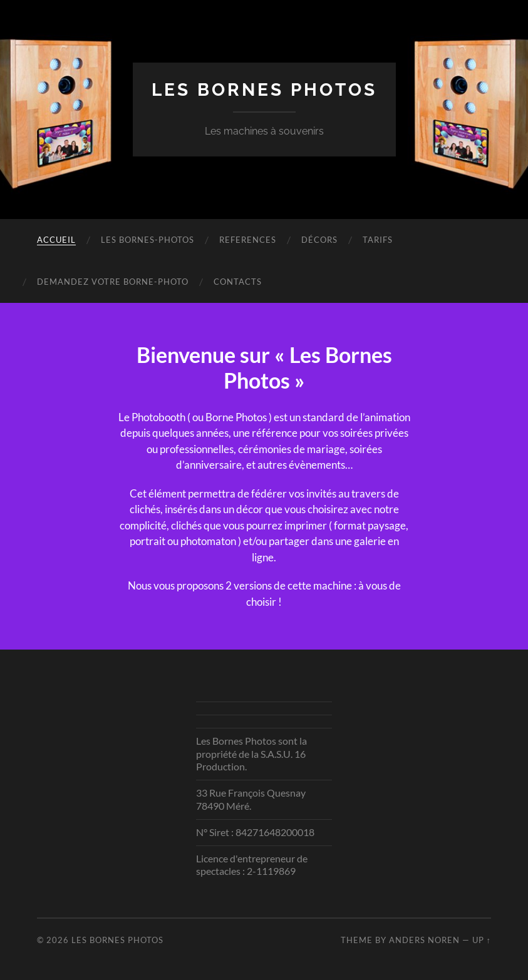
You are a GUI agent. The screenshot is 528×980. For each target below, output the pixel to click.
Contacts (238, 282)
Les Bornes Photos (264, 90)
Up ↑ (482, 940)
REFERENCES (248, 240)
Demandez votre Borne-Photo (113, 282)
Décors (319, 240)
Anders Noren (424, 940)
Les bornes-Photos (148, 240)
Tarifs (378, 240)
